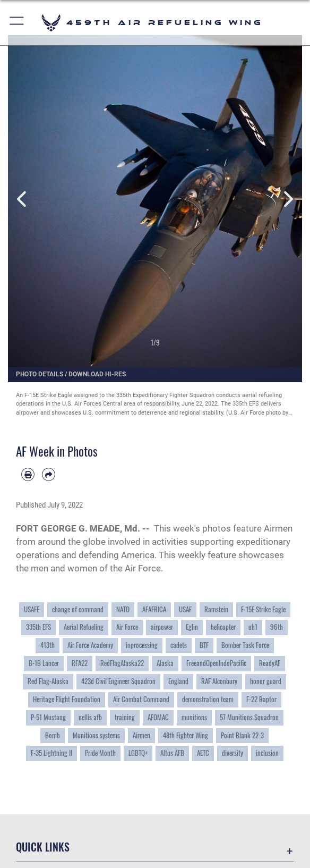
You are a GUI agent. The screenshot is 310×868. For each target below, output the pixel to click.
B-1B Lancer (44, 663)
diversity (232, 753)
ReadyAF (270, 663)
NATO (123, 609)
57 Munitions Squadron (249, 717)
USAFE (32, 609)
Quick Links (43, 847)
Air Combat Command (141, 699)
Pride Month (100, 753)
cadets (179, 645)
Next (287, 199)
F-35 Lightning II (51, 753)
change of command (78, 609)
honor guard (266, 681)
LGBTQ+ (138, 753)
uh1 (253, 627)
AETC (203, 753)
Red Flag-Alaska (48, 681)
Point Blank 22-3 (242, 735)
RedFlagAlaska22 (122, 663)
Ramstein (216, 609)
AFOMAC (158, 717)
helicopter (223, 627)
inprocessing (142, 645)
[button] (17, 23)
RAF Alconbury (219, 681)
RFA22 (80, 663)
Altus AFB (172, 753)
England (178, 681)
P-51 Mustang (48, 717)
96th (277, 627)
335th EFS (38, 627)
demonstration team (208, 699)
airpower (162, 627)
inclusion (267, 753)
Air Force (127, 627)
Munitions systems (96, 735)
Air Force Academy (90, 645)
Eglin (192, 627)
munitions (194, 717)
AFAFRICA (154, 609)
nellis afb (90, 717)
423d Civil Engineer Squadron (118, 681)
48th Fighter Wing (186, 735)
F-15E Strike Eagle (263, 609)
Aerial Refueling (84, 627)
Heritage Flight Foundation (67, 699)
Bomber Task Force (245, 645)
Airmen (141, 735)
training (125, 717)
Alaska (165, 663)
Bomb (53, 735)
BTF (204, 645)
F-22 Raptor (261, 699)
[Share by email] (49, 474)
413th (48, 645)
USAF (185, 609)
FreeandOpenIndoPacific (216, 663)
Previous (23, 199)
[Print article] (28, 474)
